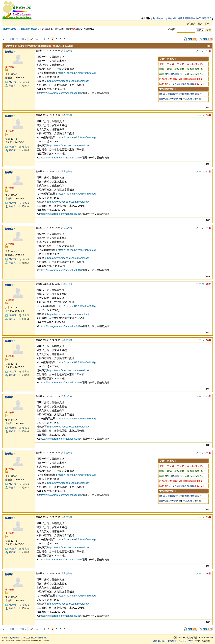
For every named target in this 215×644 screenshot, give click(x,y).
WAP (191, 641)
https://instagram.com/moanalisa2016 (61, 93)
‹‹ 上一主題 (9, 39)
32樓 (208, 115)
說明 (207, 24)
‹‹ (37, 39)
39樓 (208, 517)
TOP (208, 108)
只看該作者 (67, 51)
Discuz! (16, 638)
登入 (200, 24)
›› (70, 39)
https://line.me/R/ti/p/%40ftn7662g (77, 73)
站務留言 (172, 641)
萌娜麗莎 (9, 52)
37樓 (208, 396)
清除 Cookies (160, 641)
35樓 (208, 284)
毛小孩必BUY (159, 18)
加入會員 (191, 24)
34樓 (208, 228)
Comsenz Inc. (41, 638)
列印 (208, 46)
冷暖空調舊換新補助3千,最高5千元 (195, 18)
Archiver (183, 641)
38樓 (208, 453)
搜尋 (209, 30)
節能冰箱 (172, 18)
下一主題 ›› (21, 39)
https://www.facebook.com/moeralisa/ (68, 81)
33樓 (208, 171)
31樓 (208, 51)
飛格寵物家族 (10, 29)
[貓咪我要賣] (11, 46)
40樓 (208, 573)
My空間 (13, 82)
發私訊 (26, 82)
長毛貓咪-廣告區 (29, 29)
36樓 (208, 340)
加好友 (12, 86)
